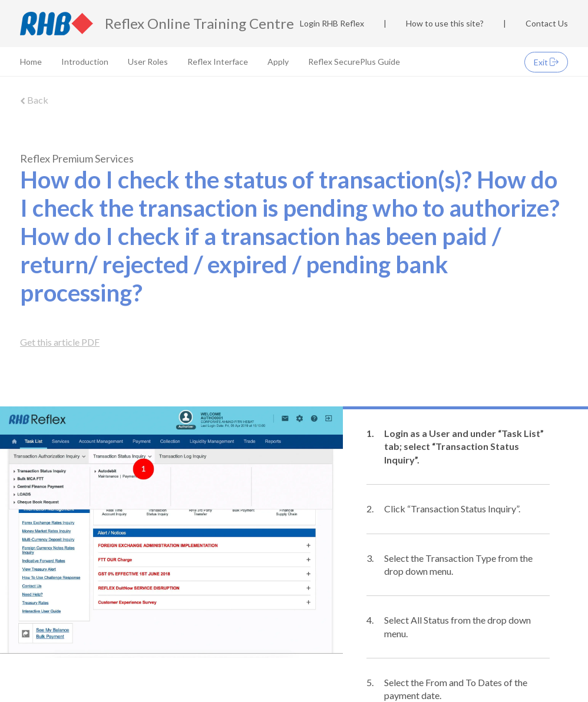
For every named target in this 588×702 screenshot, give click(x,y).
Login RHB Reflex (332, 23)
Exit (546, 62)
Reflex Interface (218, 62)
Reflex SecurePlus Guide (354, 62)
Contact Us (547, 23)
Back (34, 100)
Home (31, 62)
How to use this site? (445, 23)
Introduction (85, 62)
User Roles (148, 62)
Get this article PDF (60, 342)
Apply (278, 62)
